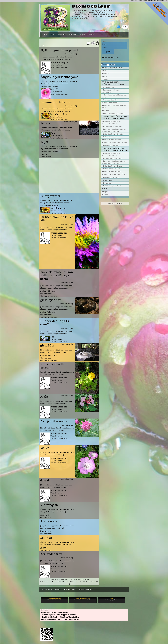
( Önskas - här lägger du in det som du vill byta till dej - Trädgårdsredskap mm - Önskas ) (57, 543)
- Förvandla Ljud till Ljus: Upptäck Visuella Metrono (60, 619)
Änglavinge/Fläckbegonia (60, 77)
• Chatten (106, 111)
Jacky (43, 548)
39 (89, 582)
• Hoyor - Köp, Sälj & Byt (112, 186)
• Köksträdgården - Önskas (112, 166)
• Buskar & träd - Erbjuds (112, 140)
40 (92, 582)
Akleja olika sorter (54, 421)
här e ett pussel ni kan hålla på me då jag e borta (57, 275)
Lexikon (46, 538)
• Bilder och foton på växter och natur (114, 107)
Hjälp (44, 397)
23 (71, 582)
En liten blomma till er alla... (57, 219)
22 (68, 582)
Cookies (58, 590)
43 (69, 584)
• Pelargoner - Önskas (111, 177)
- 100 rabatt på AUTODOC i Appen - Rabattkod (58, 615)
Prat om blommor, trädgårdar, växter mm (113, 83)
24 (73, 582)
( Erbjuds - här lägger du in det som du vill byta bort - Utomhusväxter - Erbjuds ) (57, 373)
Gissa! (45, 480)
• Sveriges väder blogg (111, 100)
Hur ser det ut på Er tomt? (55, 323)
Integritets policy (70, 590)
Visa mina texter (57, 65)
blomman (46, 531)
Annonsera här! (115, 204)
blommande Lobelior (56, 102)
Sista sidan (85, 579)
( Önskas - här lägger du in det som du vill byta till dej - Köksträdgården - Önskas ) (57, 510)
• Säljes (105, 194)
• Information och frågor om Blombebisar (113, 91)
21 (65, 582)
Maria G (45, 515)
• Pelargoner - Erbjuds (111, 145)
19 (60, 582)
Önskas (91, 35)
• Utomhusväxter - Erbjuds (112, 126)
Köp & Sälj (107, 189)
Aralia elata (49, 521)
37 (84, 582)
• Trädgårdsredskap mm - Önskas (115, 174)
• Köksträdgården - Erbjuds (113, 134)
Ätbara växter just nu (112, 68)
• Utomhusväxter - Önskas (112, 158)
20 (63, 582)
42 (97, 582)
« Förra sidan (64, 579)
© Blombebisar (47, 590)
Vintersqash (49, 505)
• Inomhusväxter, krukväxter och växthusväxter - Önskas (114, 162)
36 (81, 582)
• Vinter (105, 79)
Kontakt (45, 35)
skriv (53, 35)
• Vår (104, 71)
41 (94, 582)
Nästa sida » (76, 579)
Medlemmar (62, 35)
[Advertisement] (69, 175)
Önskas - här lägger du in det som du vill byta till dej (115, 149)
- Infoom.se (44, 610)
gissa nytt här (50, 300)
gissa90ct (47, 346)
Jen (53, 133)
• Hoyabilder (107, 183)
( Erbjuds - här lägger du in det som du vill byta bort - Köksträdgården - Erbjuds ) (57, 562)
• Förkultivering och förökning (113, 113)
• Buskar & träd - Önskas (112, 172)
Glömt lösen (114, 58)
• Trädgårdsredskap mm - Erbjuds (115, 143)
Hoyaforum (107, 180)
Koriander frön (51, 554)
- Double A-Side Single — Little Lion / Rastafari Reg (60, 617)
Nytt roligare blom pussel (59, 50)
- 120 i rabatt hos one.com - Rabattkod (55, 612)
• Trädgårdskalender (110, 103)
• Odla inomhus (108, 87)
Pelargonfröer (50, 196)
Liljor (45, 142)
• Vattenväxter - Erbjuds (111, 137)
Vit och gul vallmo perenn (54, 366)
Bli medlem (106, 58)
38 (86, 582)
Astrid (55, 89)
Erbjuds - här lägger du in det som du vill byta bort (115, 117)
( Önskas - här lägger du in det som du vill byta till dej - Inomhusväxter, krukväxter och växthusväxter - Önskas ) (59, 84)
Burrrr (46, 123)
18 (58, 582)
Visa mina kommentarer (59, 67)
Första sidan (54, 579)
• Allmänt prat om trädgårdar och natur (115, 96)
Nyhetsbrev (73, 35)
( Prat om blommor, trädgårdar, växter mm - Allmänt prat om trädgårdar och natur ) (57, 58)
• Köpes (105, 192)
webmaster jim (60, 63)
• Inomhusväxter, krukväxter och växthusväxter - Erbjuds (114, 130)
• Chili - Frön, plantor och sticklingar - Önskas (112, 154)
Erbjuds (83, 35)
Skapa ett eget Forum (85, 590)
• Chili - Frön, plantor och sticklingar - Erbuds (112, 122)
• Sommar (106, 74)
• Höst (105, 76)
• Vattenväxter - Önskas (111, 169)
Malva (45, 448)
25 (76, 582)
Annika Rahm (59, 114)
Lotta (44, 154)
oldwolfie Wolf (49, 291)
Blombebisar (91, 6)
